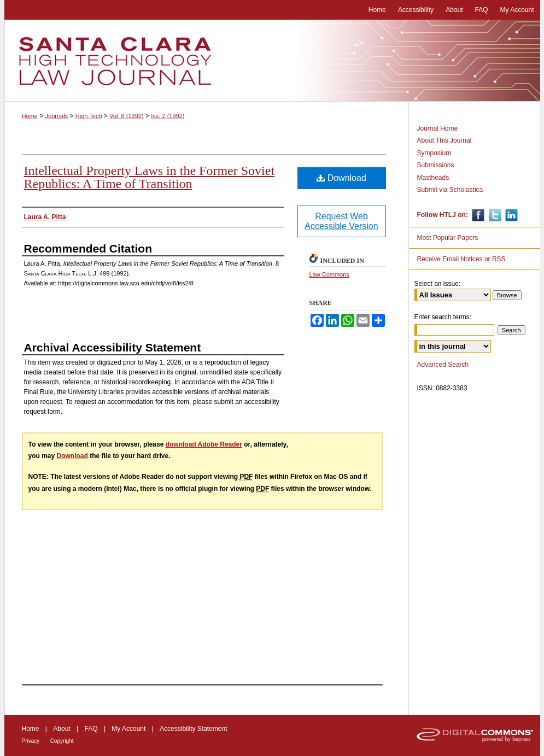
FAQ (91, 729)
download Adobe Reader (204, 444)
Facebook (477, 215)
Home (30, 116)
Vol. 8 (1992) (126, 116)
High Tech (89, 116)
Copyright (62, 741)
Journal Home (438, 128)
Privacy (31, 741)
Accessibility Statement (193, 729)
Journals (57, 116)
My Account (128, 729)
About (62, 729)
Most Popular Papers (448, 238)
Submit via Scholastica (450, 190)
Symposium (434, 153)
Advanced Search (443, 365)
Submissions (436, 165)
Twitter (494, 215)
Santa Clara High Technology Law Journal (272, 61)
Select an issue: (438, 284)
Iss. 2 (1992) (168, 116)
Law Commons (329, 274)
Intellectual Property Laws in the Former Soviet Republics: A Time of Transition (150, 177)
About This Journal (444, 140)
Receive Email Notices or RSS (461, 259)
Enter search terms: (443, 317)
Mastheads (433, 178)
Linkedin (510, 215)
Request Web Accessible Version (341, 221)
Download (341, 178)
